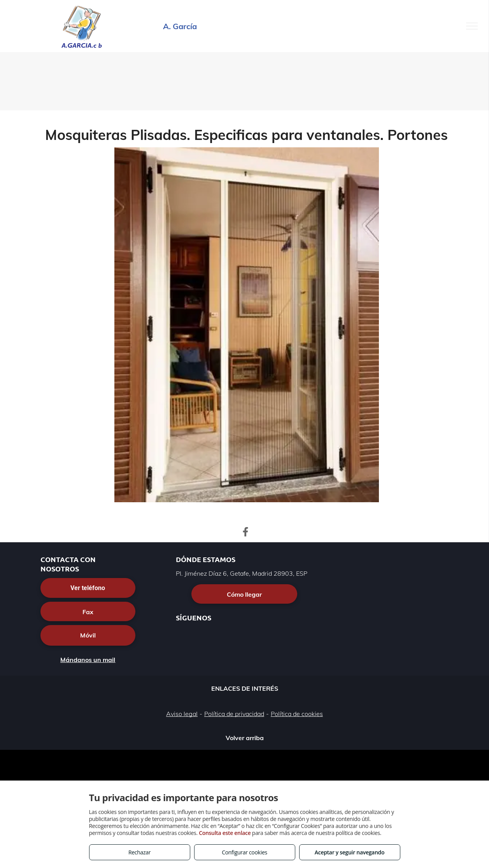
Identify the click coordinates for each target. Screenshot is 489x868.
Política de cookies (297, 714)
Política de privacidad (234, 714)
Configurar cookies (245, 852)
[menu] (472, 26)
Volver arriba (245, 738)
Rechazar (139, 852)
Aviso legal (182, 714)
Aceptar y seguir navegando (350, 852)
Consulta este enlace (225, 833)
